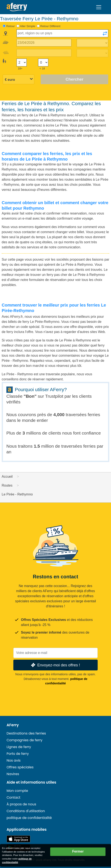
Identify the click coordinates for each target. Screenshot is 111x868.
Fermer (78, 851)
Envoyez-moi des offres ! (55, 665)
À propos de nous (21, 804)
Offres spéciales (20, 767)
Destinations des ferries (26, 733)
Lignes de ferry (19, 747)
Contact (13, 797)
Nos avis (14, 760)
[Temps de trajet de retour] (92, 53)
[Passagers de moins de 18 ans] (43, 63)
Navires (13, 774)
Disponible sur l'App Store (18, 839)
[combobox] (62, 33)
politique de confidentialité (29, 818)
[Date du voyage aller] (44, 43)
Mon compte (17, 791)
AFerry (13, 725)
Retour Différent (50, 26)
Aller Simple (28, 26)
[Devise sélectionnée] (19, 80)
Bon (30, 396)
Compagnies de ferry (24, 740)
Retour (10, 26)
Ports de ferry (18, 754)
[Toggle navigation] (99, 7)
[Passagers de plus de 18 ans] (22, 63)
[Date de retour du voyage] (44, 53)
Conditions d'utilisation (26, 811)
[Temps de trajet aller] (92, 43)
